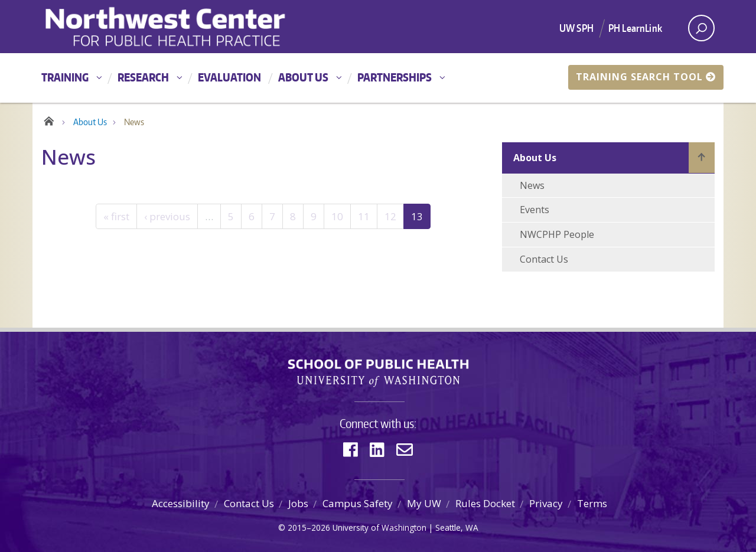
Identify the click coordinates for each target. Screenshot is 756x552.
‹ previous (167, 216)
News (532, 185)
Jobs (298, 503)
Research (143, 77)
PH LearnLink (635, 28)
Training (65, 77)
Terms (592, 503)
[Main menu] (378, 78)
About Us (303, 77)
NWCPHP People (557, 234)
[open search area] (701, 28)
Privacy (546, 503)
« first (116, 216)
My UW (424, 503)
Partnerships (395, 77)
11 (364, 216)
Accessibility (181, 503)
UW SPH (576, 28)
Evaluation (229, 77)
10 (337, 216)
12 (390, 216)
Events (535, 210)
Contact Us (544, 259)
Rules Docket (485, 503)
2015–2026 (309, 527)
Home (49, 119)
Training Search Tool (646, 77)
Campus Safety (358, 503)
